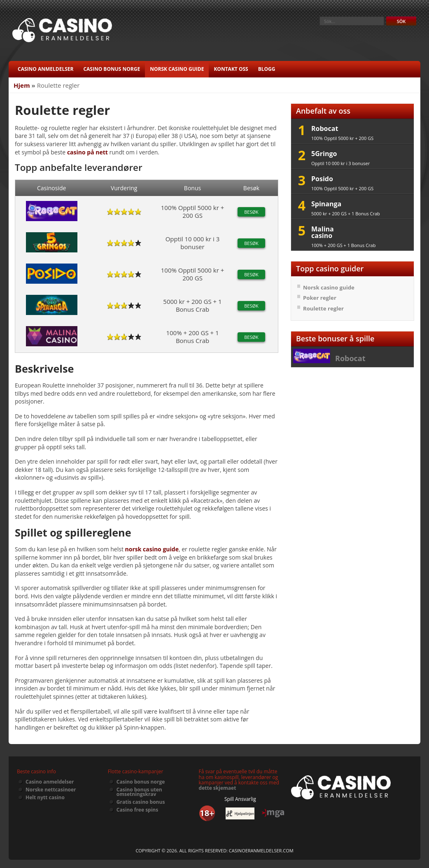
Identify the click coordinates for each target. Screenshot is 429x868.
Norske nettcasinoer (51, 790)
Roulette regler (323, 308)
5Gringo (324, 154)
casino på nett (87, 152)
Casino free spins (137, 810)
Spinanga (326, 204)
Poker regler (320, 298)
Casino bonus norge (112, 69)
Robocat (325, 128)
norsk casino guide (152, 549)
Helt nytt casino (45, 797)
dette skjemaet (218, 788)
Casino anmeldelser (45, 69)
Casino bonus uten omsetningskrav (139, 792)
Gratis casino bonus (141, 802)
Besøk (251, 212)
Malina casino (323, 232)
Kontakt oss (231, 69)
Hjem (22, 85)
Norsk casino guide (177, 69)
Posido (322, 179)
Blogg (267, 69)
